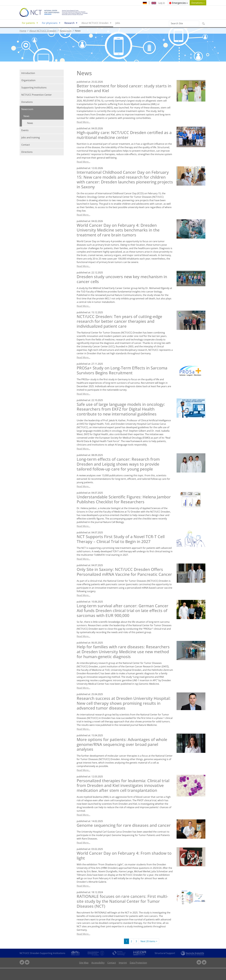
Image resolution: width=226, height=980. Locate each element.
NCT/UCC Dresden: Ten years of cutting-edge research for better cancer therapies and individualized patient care (119, 321)
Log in (162, 3)
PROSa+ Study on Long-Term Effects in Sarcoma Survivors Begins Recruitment (122, 370)
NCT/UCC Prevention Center (37, 95)
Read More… (83, 122)
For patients (28, 23)
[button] (178, 3)
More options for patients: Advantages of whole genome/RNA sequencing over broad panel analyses (122, 744)
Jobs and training (31, 137)
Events (25, 130)
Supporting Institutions (34, 88)
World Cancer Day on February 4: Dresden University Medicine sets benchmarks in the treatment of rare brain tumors (118, 230)
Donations (27, 102)
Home (23, 31)
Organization (28, 80)
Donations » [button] (198, 3)
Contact (26, 145)
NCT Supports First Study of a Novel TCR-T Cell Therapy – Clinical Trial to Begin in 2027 (121, 539)
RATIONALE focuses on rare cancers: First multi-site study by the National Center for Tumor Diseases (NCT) (122, 901)
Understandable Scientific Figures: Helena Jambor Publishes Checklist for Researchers (124, 499)
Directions (27, 152)
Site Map (84, 963)
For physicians (50, 23)
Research (69, 23)
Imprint (123, 963)
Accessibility (98, 963)
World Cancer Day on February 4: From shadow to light (124, 856)
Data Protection (138, 963)
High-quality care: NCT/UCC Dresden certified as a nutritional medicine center (124, 135)
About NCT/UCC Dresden (95, 23)
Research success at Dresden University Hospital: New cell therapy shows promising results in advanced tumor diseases (124, 703)
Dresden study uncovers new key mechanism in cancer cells (122, 279)
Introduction (28, 73)
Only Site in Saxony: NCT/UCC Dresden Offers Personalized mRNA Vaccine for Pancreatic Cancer (124, 572)
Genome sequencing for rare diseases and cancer (124, 825)
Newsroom (66, 31)
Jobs (118, 23)
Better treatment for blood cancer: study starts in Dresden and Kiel (124, 88)
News (26, 116)
